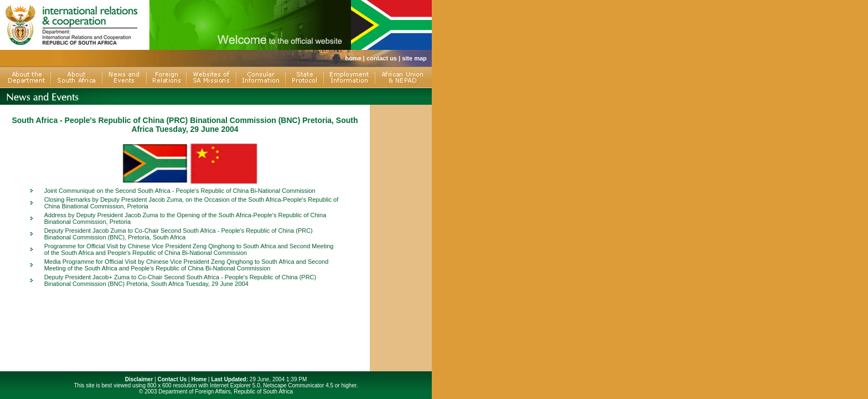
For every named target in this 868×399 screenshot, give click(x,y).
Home (199, 379)
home (353, 58)
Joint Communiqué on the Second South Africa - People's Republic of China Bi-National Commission (180, 191)
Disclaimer (139, 379)
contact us (382, 58)
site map (414, 58)
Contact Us (172, 379)
